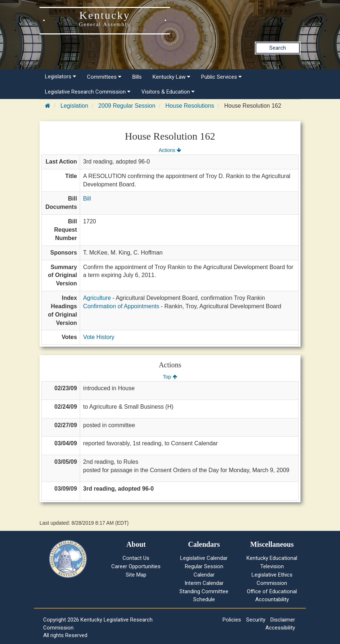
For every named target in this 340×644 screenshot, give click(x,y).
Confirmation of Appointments (121, 306)
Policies (232, 620)
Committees (104, 77)
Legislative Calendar (204, 558)
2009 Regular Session (127, 106)
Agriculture (97, 298)
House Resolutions (190, 106)
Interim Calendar (204, 583)
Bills (137, 77)
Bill (87, 199)
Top (170, 377)
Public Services (221, 77)
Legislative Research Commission (88, 92)
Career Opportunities (136, 566)
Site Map (136, 575)
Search (278, 48)
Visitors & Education (168, 92)
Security (256, 620)
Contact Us (136, 558)
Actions (170, 150)
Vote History (99, 337)
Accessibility (280, 628)
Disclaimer (283, 620)
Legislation (74, 106)
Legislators (61, 77)
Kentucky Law (171, 77)
